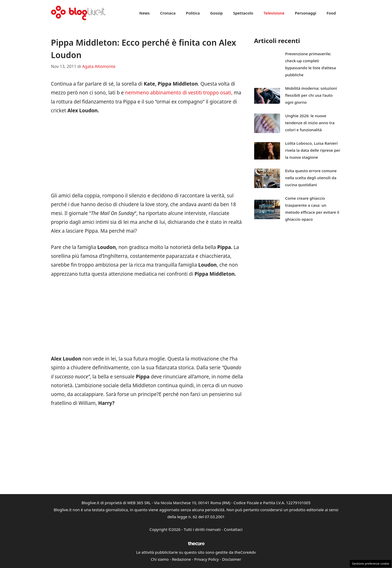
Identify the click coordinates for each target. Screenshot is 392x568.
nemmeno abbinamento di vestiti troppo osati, (178, 93)
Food (331, 13)
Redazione (181, 559)
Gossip (216, 13)
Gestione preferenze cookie (370, 563)
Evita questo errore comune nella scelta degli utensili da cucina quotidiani (311, 178)
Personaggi (306, 13)
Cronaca (168, 13)
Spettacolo (243, 13)
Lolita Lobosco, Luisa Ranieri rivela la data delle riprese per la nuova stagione (313, 150)
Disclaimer (232, 559)
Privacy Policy (207, 559)
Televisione (274, 13)
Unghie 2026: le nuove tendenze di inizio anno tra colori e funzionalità (310, 123)
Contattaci (233, 529)
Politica (193, 13)
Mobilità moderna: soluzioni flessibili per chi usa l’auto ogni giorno (311, 95)
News (145, 13)
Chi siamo (160, 559)
